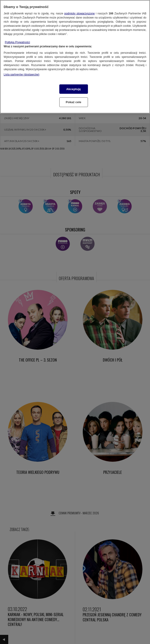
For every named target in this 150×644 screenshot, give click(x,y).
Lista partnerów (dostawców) (22, 75)
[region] (75, 57)
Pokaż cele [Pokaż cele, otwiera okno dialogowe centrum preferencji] (74, 102)
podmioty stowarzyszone (80, 13)
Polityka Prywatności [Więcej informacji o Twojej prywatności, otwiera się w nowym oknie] (17, 42)
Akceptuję (73, 89)
